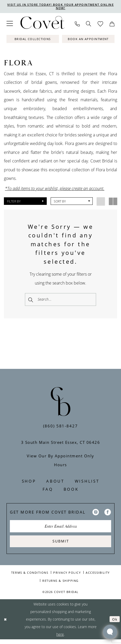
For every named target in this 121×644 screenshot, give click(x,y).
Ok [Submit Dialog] (115, 624)
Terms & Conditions (30, 577)
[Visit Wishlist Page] (100, 25)
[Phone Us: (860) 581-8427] (77, 25)
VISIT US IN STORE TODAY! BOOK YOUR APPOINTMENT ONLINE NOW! (60, 7)
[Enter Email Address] (60, 529)
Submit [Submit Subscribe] (61, 545)
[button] (10, 25)
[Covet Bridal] (42, 24)
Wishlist (87, 483)
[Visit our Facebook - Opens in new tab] (108, 514)
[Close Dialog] (6, 624)
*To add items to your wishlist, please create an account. (55, 189)
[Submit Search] (31, 300)
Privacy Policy (67, 577)
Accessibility (98, 577)
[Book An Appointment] (88, 40)
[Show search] (89, 24)
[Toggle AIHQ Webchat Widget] (110, 632)
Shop (29, 483)
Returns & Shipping (60, 585)
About (55, 483)
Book (71, 491)
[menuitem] (10, 25)
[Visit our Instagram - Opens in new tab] (96, 514)
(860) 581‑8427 (60, 428)
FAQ (48, 491)
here (60, 639)
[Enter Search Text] (61, 300)
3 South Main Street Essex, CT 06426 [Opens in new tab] (60, 444)
